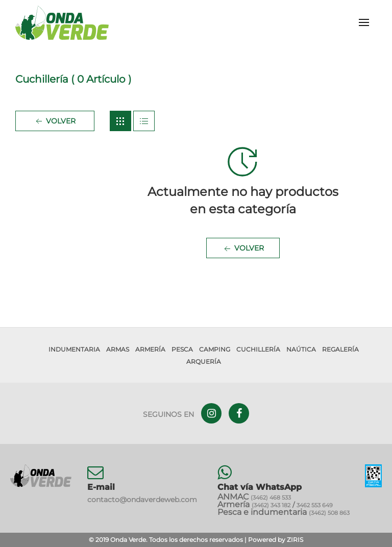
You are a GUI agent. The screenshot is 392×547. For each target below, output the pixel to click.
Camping (215, 349)
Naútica (301, 349)
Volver (55, 121)
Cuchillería (258, 349)
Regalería (340, 349)
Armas (118, 349)
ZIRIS (295, 540)
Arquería (204, 362)
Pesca (182, 349)
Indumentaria (74, 349)
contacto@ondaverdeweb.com (142, 500)
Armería (150, 349)
